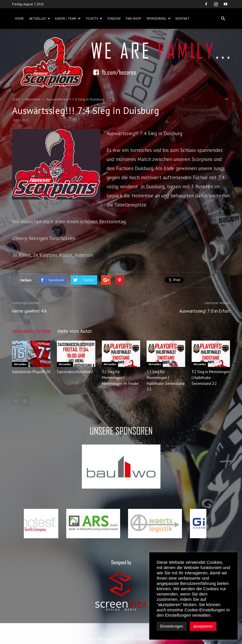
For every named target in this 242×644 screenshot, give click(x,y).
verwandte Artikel (32, 331)
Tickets (94, 19)
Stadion (114, 19)
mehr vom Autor (74, 331)
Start (16, 99)
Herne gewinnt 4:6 (29, 311)
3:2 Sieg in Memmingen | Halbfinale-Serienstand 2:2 (211, 378)
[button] (223, 19)
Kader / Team (68, 19)
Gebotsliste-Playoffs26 (31, 372)
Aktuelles (40, 19)
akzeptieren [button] (203, 626)
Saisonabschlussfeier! (75, 372)
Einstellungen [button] (172, 626)
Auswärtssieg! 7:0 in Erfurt (205, 311)
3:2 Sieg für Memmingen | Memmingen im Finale (120, 378)
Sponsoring (159, 19)
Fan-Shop (133, 19)
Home (19, 19)
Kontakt (183, 19)
